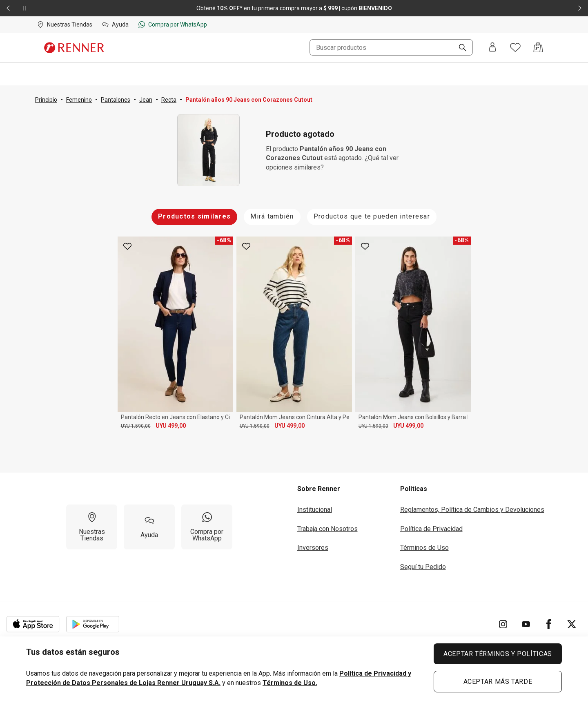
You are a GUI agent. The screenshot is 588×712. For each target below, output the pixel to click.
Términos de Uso (424, 548)
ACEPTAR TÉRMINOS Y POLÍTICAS (498, 654)
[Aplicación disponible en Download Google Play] (93, 624)
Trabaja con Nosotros (327, 529)
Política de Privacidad (431, 529)
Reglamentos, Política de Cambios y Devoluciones (472, 510)
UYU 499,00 (171, 426)
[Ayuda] (149, 527)
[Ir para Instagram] (503, 624)
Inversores (313, 548)
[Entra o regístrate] (492, 48)
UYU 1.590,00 (136, 426)
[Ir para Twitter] (572, 624)
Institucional (315, 510)
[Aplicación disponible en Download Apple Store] (33, 624)
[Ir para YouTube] (526, 624)
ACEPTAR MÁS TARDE (498, 682)
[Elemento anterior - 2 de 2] (8, 8)
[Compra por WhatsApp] (207, 527)
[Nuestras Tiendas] (92, 527)
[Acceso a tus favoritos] (515, 47)
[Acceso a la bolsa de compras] (538, 47)
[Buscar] (459, 48)
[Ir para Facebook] (549, 624)
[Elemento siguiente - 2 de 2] (580, 8)
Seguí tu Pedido (423, 567)
